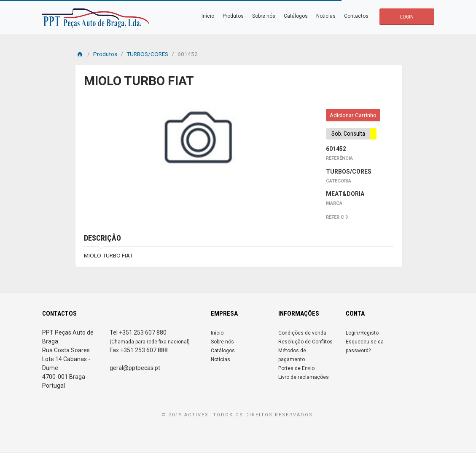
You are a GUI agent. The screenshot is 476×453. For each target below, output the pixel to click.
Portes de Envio (296, 368)
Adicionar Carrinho (353, 115)
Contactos (356, 16)
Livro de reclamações (304, 377)
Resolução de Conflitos (305, 342)
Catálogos (296, 16)
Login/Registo (362, 333)
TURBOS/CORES (147, 54)
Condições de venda (302, 333)
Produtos (233, 16)
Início (208, 16)
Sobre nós (264, 16)
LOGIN (407, 17)
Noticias (326, 16)
